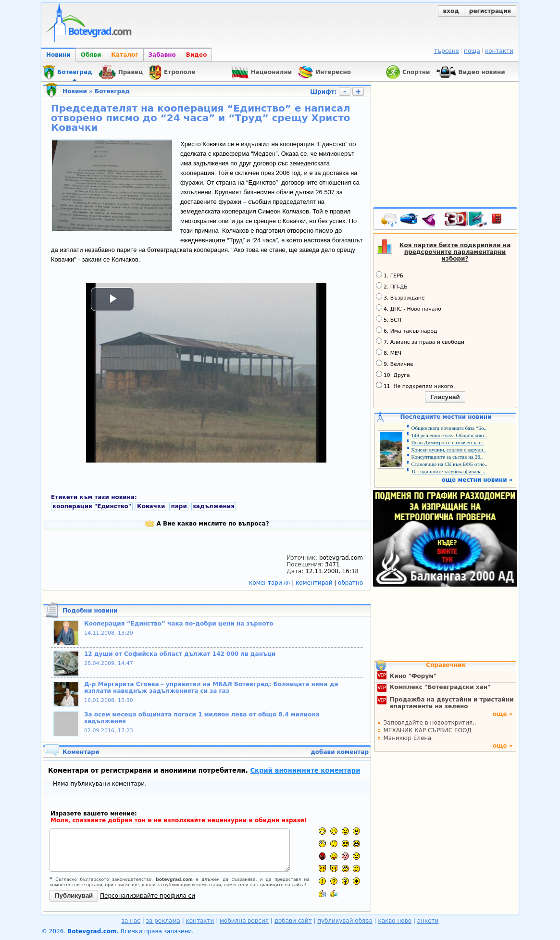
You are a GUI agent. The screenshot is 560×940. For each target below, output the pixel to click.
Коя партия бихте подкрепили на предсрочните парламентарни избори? (455, 252)
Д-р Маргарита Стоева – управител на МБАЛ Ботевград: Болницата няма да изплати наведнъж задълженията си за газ (211, 688)
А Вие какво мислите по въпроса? (207, 524)
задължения (214, 506)
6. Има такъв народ (406, 330)
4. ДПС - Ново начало (409, 308)
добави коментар (340, 752)
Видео (197, 55)
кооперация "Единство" (92, 506)
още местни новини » (477, 480)
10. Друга (393, 375)
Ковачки (151, 506)
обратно (350, 583)
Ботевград (112, 91)
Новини (58, 55)
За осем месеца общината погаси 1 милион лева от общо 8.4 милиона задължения (202, 718)
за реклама (163, 921)
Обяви (91, 55)
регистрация (490, 11)
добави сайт (293, 921)
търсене (447, 51)
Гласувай (445, 397)
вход (451, 11)
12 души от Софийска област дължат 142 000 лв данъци (180, 654)
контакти (499, 51)
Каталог (124, 55)
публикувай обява (345, 921)
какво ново (395, 921)
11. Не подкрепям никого (415, 386)
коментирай (315, 583)
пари (179, 506)
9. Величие (395, 363)
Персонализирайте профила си (148, 896)
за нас (131, 921)
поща (472, 51)
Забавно (162, 55)
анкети (428, 921)
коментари (270, 583)
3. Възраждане (400, 297)
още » (503, 714)
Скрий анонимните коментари (305, 771)
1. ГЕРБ (390, 275)
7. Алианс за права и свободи (420, 341)
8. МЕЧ (389, 352)
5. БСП (389, 319)
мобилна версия (244, 921)
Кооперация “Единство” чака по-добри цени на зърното (179, 624)
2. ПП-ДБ (392, 286)
